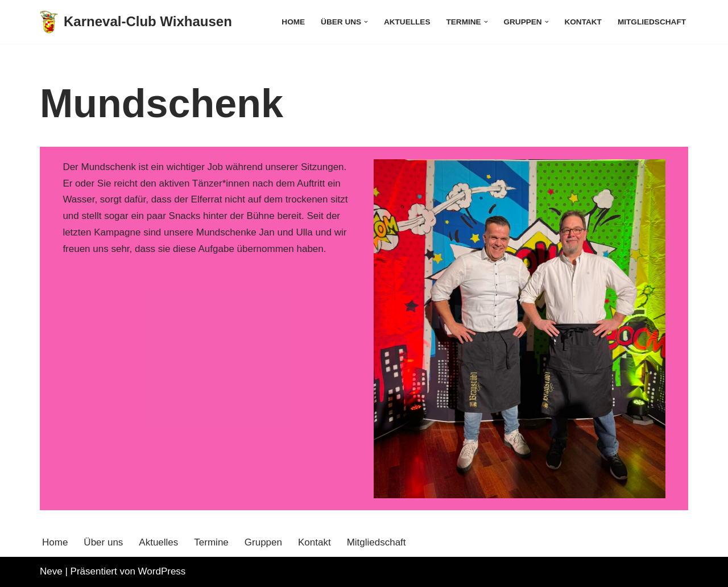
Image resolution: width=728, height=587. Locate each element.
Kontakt (583, 22)
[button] (366, 22)
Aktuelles (407, 22)
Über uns (103, 542)
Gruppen (263, 542)
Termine (211, 542)
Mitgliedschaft (652, 22)
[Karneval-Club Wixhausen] (136, 22)
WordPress (162, 571)
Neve (51, 571)
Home (293, 22)
